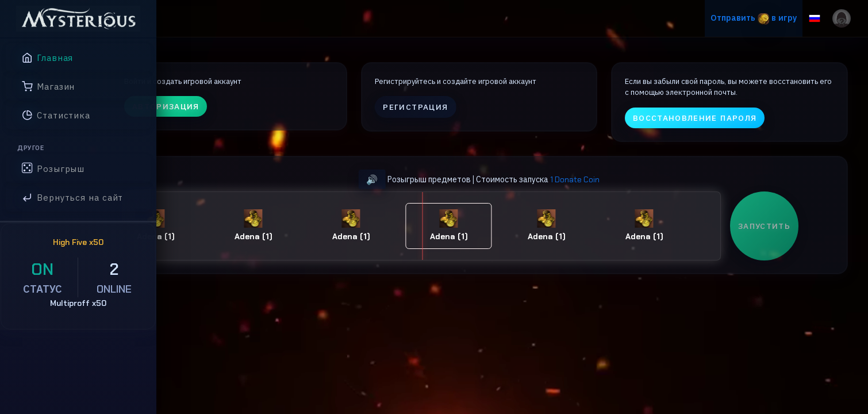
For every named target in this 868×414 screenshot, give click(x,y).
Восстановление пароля (716, 129)
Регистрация (461, 118)
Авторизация (236, 118)
